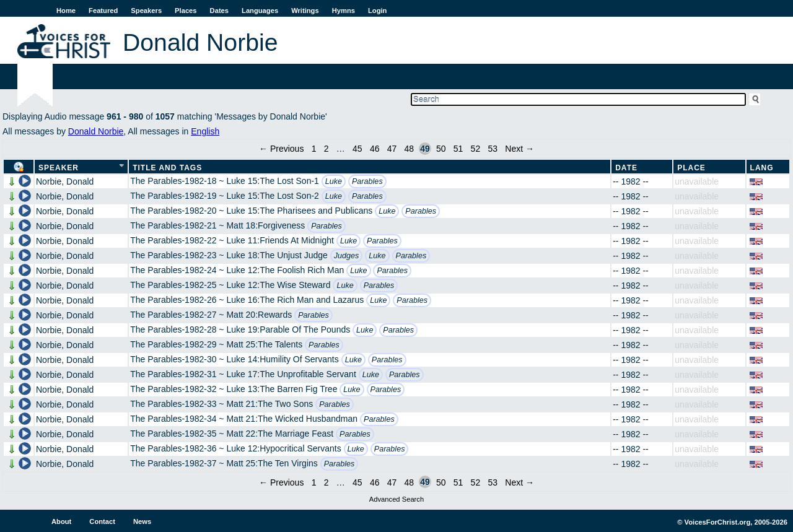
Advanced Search (396, 499)
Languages (260, 11)
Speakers (146, 11)
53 (493, 149)
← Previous (281, 149)
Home (66, 11)
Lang (762, 168)
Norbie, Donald (65, 181)
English (205, 131)
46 (375, 149)
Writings (305, 11)
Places (186, 11)
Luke (334, 181)
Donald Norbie (96, 131)
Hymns (344, 11)
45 (357, 149)
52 (476, 149)
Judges (347, 256)
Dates (219, 11)
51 (458, 149)
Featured (103, 11)
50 (441, 149)
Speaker (59, 168)
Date (626, 168)
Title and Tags (167, 168)
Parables (367, 181)
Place (691, 168)
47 (392, 149)
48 (410, 149)
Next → (519, 149)
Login (377, 11)
